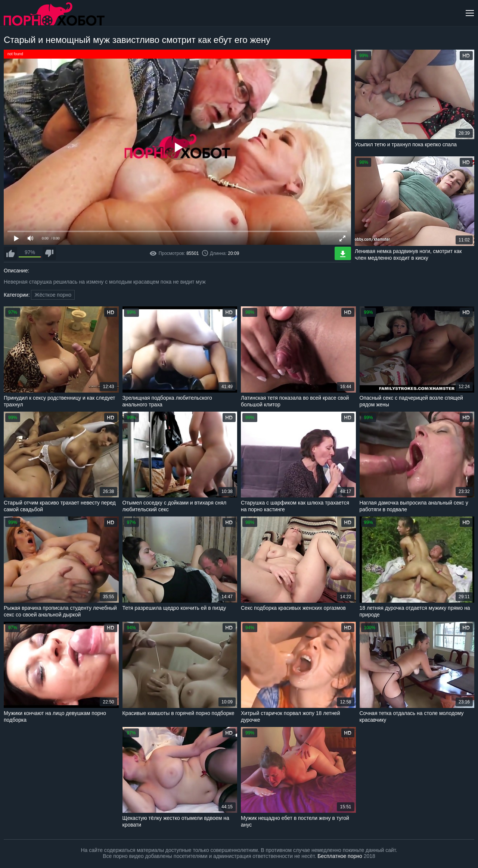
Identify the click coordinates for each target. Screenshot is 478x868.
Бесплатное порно (340, 856)
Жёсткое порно (53, 295)
